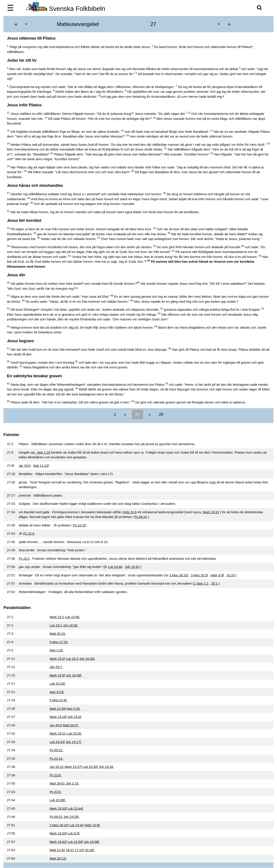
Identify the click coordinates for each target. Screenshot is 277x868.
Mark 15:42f (58, 842)
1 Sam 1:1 (201, 583)
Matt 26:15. (58, 634)
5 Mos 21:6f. (59, 700)
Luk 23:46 (115, 567)
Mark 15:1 (57, 617)
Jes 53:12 (57, 767)
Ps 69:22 (141, 517)
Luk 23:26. (74, 733)
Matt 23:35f (58, 709)
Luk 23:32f (90, 767)
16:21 (70, 850)
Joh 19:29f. (71, 817)
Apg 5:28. (74, 709)
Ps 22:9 (29, 533)
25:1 (214, 583)
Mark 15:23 (211, 512)
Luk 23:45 (76, 825)
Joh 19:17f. (74, 742)
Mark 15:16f (58, 717)
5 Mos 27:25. (59, 642)
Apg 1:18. (56, 650)
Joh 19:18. (106, 767)
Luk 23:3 (72, 659)
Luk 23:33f (57, 742)
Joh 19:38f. (92, 842)
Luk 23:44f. (76, 808)
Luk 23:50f (75, 842)
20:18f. (90, 850)
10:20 (231, 575)
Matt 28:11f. (58, 858)
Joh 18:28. (71, 625)
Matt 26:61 (57, 783)
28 (160, 414)
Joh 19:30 (132, 567)
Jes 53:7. (56, 667)
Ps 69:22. (56, 750)
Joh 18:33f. (87, 659)
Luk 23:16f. (58, 683)
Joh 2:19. (72, 783)
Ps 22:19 (79, 525)
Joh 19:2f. (75, 717)
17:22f (79, 850)
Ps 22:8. (56, 775)
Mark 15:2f (57, 659)
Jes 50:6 (56, 725)
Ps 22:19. (56, 759)
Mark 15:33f (58, 808)
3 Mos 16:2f (199, 575)
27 (137, 414)
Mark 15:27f (73, 767)
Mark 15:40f (58, 833)
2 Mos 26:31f (179, 575)
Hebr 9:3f (217, 575)
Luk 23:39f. (58, 800)
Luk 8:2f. (74, 833)
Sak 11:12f (41, 466)
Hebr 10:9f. (92, 825)
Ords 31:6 (130, 512)
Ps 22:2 (24, 559)
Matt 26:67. (71, 725)
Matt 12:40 (57, 850)
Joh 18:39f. (74, 675)
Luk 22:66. (72, 617)
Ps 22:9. (56, 792)
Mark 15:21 (58, 733)
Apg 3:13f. (57, 692)
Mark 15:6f (57, 675)
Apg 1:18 (42, 452)
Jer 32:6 (24, 466)
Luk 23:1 (56, 625)
